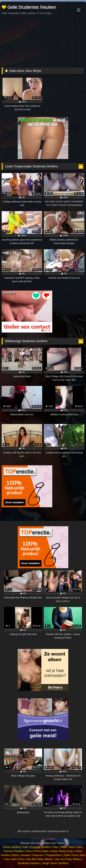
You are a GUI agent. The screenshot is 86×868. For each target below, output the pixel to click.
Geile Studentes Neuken (29, 7)
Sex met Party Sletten (68, 859)
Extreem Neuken (14, 851)
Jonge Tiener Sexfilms (55, 863)
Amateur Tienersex (32, 855)
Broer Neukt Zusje (62, 851)
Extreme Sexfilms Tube (44, 847)
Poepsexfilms (54, 855)
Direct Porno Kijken (38, 851)
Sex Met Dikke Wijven (40, 859)
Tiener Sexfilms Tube (16, 847)
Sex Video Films (15, 859)
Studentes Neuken (29, 863)
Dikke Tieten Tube (71, 847)
